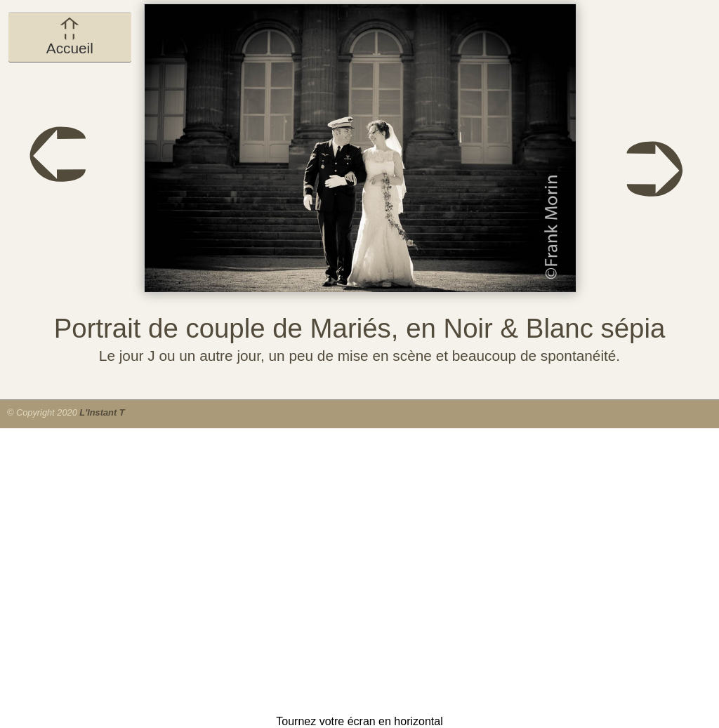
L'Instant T (102, 412)
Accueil (70, 37)
